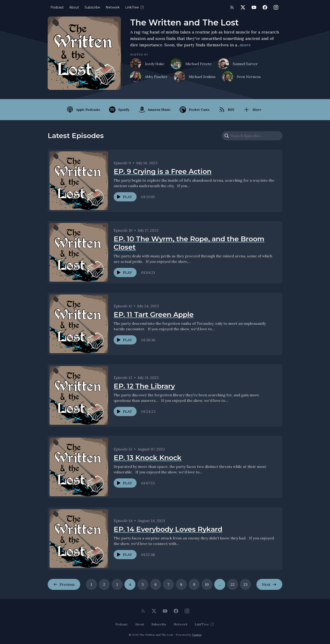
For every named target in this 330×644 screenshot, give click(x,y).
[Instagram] (276, 7)
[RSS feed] (232, 7)
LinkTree (135, 7)
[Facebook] (265, 7)
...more (244, 45)
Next (269, 584)
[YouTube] (254, 7)
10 (207, 584)
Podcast (57, 7)
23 (245, 584)
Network (113, 7)
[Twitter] (243, 7)
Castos (197, 635)
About (74, 7)
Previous (64, 584)
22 (233, 584)
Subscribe (92, 7)
